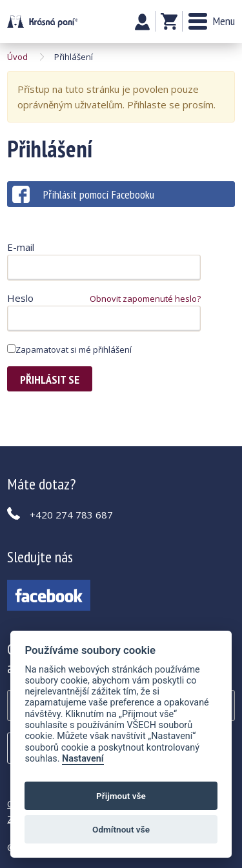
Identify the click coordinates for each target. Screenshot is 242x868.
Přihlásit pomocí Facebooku (83, 194)
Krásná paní (42, 22)
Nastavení (83, 759)
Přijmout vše (121, 796)
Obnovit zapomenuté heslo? (145, 299)
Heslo (20, 298)
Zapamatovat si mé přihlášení (69, 350)
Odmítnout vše (121, 829)
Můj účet (142, 22)
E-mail (21, 247)
